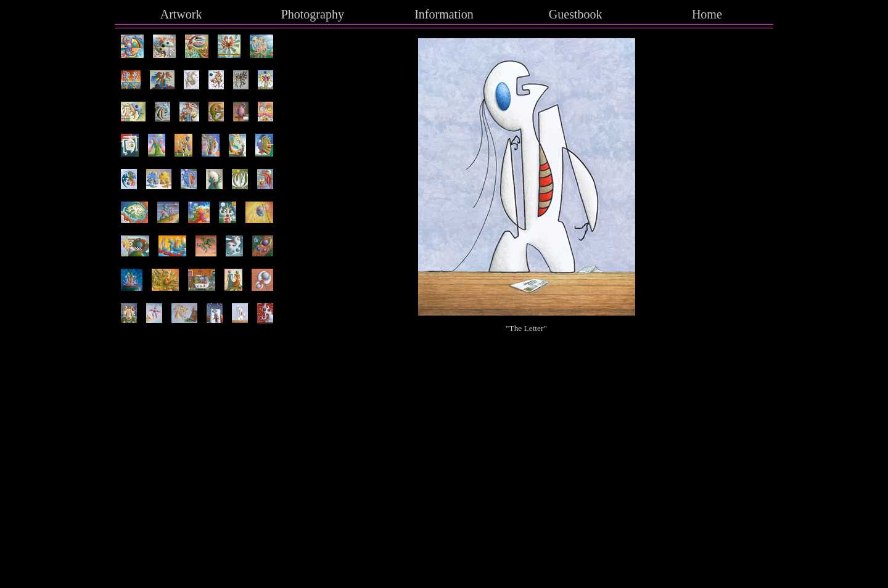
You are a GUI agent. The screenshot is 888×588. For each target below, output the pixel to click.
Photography (313, 14)
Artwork (181, 14)
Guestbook (576, 14)
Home (707, 14)
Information (444, 14)
